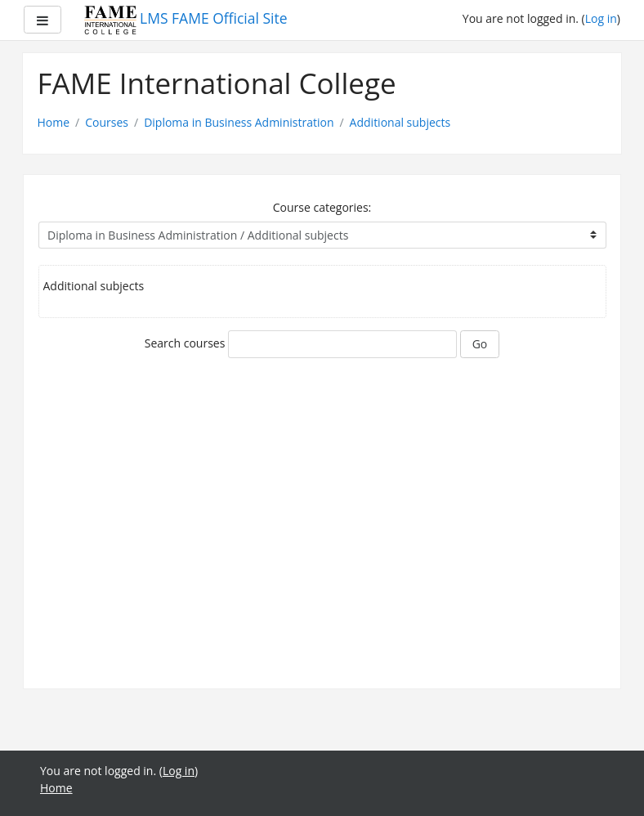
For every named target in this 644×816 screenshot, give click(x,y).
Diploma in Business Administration (239, 122)
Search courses (185, 343)
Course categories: (322, 207)
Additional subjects (400, 122)
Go (480, 344)
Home (54, 122)
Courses (107, 122)
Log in (601, 18)
